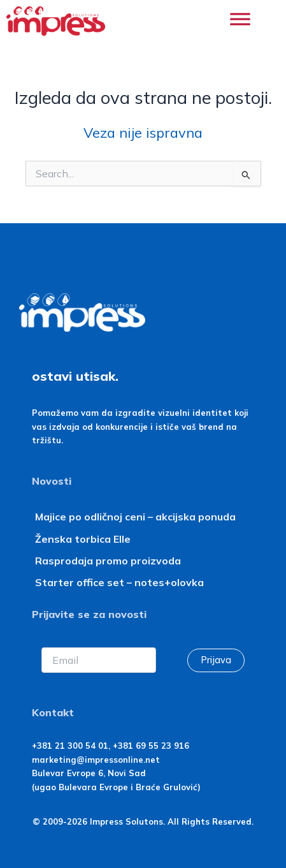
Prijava (216, 660)
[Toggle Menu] (240, 19)
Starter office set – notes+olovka (119, 582)
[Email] (99, 660)
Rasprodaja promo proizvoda (108, 561)
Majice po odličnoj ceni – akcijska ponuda (135, 517)
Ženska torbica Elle (83, 539)
